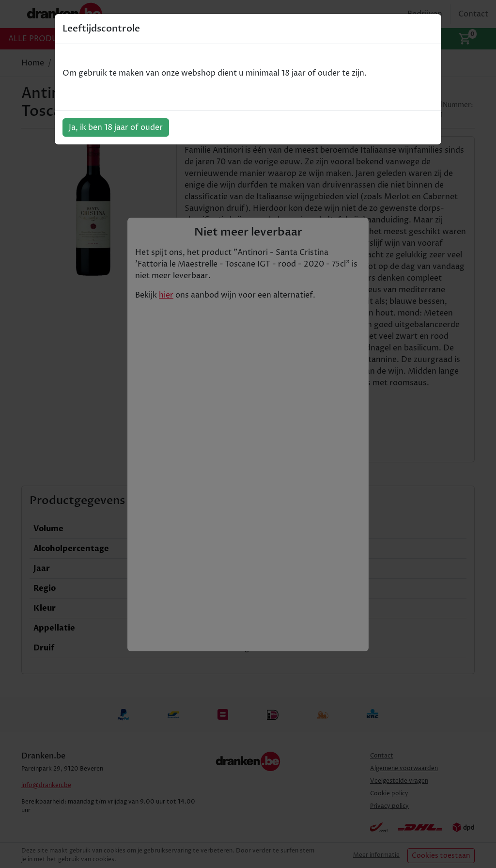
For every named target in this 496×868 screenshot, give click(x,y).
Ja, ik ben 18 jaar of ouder (116, 127)
